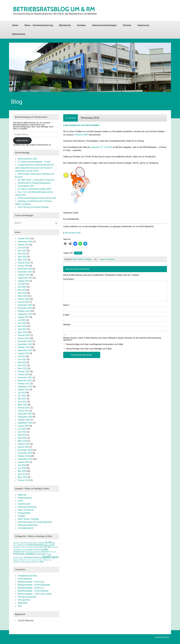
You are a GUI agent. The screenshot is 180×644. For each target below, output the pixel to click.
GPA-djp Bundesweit (27, 597)
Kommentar (69, 279)
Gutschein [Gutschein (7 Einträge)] (55, 547)
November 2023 (25, 308)
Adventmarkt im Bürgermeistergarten (34, 183)
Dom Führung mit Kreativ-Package (33, 207)
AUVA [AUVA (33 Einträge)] (48, 542)
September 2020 (25, 423)
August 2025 (23, 245)
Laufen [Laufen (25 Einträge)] (44, 549)
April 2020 (22, 438)
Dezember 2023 (25, 305)
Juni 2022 (22, 359)
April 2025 (22, 257)
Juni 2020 (22, 432)
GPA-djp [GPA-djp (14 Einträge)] (47, 547)
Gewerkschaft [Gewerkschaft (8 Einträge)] (38, 547)
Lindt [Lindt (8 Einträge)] (27, 552)
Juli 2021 (22, 393)
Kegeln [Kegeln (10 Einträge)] (30, 550)
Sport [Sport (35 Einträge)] (55, 557)
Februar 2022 (24, 371)
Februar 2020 (24, 444)
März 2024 (23, 296)
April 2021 (22, 402)
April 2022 (22, 365)
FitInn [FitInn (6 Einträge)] (23, 547)
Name (67, 305)
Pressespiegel (24, 513)
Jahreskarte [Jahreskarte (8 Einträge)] (17, 550)
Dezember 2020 (25, 414)
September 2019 (25, 459)
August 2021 (23, 390)
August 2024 (23, 281)
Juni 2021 (22, 396)
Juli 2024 (22, 284)
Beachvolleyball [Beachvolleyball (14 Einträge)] (36, 545)
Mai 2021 (22, 399)
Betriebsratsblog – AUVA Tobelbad (33, 591)
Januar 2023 (23, 338)
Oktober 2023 (24, 311)
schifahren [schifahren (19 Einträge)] (30, 554)
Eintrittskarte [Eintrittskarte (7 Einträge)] (17, 547)
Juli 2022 (22, 356)
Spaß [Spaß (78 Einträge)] (46, 557)
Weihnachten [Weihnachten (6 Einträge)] (17, 562)
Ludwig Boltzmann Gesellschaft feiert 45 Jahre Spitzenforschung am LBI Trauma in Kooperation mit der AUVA (34, 168)
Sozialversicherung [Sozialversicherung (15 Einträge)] (33, 557)
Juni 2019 (22, 468)
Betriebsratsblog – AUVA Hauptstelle (34, 585)
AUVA (20, 501)
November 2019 (25, 453)
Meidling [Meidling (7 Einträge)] (32, 552)
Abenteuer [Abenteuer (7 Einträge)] (16, 543)
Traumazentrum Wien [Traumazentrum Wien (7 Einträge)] (35, 560)
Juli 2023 (22, 320)
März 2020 (23, 441)
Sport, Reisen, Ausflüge (82, 259)
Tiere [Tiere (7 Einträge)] (26, 560)
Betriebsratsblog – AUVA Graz (31, 582)
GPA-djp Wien (24, 600)
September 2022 (25, 350)
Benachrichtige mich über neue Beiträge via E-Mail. (89, 349)
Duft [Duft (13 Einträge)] (52, 545)
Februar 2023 (24, 335)
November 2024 (25, 272)
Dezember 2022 (25, 341)
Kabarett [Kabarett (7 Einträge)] (24, 550)
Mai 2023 (22, 326)
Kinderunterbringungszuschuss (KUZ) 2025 (37, 198)
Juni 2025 (22, 251)
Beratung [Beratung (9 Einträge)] (47, 545)
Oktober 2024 (24, 275)
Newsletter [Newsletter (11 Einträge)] (45, 552)
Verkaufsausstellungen (28, 525)
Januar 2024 (23, 302)
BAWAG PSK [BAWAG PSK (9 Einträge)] (23, 545)
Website (67, 325)
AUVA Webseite (25, 579)
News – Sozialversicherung (39, 25)
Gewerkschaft (24, 504)
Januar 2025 (23, 266)
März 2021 (23, 405)
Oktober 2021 (24, 384)
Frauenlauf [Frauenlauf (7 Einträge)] (29, 547)
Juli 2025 (22, 248)
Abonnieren (22, 140)
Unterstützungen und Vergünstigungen (35, 522)
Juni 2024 (22, 287)
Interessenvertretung (27, 507)
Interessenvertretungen (104, 25)
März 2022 (23, 368)
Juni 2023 (22, 323)
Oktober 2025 (24, 239)
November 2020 (25, 417)
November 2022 (25, 344)
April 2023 (22, 329)
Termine (127, 25)
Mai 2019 (22, 471)
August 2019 (23, 462)
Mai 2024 (22, 290)
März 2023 (23, 332)
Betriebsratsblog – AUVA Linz (31, 588)
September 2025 (25, 242)
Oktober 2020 (24, 420)
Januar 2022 (23, 374)
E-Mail (67, 315)
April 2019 (22, 474)
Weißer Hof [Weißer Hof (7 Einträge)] (36, 562)
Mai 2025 (22, 254)
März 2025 (23, 260)
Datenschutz (19, 34)
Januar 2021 (23, 411)
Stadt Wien (23, 603)
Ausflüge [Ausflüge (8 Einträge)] (41, 543)
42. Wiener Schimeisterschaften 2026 (34, 189)
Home (15, 25)
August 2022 (23, 353)
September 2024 (25, 278)
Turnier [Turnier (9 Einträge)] (45, 560)
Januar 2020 (23, 447)
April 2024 (22, 293)
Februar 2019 (24, 480)
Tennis (78, 253)
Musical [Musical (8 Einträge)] (37, 552)
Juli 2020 (22, 429)
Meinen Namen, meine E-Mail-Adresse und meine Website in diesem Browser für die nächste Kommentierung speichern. (112, 339)
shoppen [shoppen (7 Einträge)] (49, 554)
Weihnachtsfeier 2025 (27, 159)
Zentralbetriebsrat (26, 528)
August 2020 (23, 426)
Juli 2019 (22, 465)
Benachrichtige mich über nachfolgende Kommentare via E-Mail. (95, 344)
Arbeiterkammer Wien (28, 576)
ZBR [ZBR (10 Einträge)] (42, 562)
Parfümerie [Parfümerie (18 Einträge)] (19, 554)
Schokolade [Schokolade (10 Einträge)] (41, 554)
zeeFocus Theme (162, 637)
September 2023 (25, 314)
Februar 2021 (24, 408)
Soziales (81, 25)
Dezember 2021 (25, 378)
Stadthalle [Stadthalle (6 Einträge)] (16, 560)
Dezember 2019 (25, 450)
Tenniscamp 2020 (73, 233)
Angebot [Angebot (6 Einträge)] (35, 543)
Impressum (143, 25)
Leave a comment (107, 259)
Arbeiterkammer (25, 498)
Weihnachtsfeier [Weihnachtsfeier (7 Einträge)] (27, 562)
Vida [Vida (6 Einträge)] (50, 560)
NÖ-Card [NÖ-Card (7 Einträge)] (53, 552)
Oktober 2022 (24, 347)
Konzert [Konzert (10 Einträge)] (37, 550)
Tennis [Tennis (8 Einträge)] (22, 560)
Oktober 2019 (24, 456)
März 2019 (23, 477)
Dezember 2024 (25, 269)
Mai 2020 (22, 435)
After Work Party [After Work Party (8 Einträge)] (26, 543)
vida (20, 606)
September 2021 (25, 387)
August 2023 (23, 317)
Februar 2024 (24, 299)
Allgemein (22, 495)
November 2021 (25, 381)
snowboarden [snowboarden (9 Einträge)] (18, 558)
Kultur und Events (26, 510)
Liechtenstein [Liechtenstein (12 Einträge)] (19, 552)
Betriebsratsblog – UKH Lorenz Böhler (35, 594)
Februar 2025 (24, 263)
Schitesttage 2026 (26, 186)
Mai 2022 (22, 362)
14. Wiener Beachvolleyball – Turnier (34, 162)
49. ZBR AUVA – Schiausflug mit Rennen (36, 180)
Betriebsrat (65, 25)
